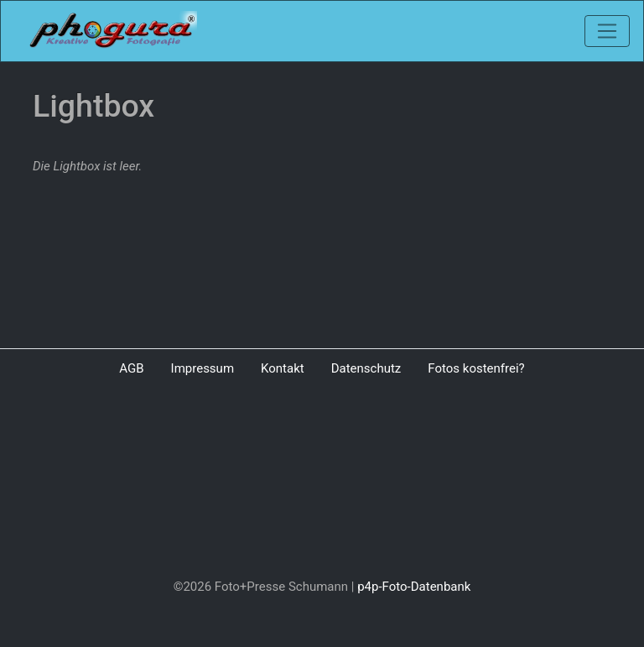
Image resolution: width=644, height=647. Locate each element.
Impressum (203, 368)
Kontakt (283, 368)
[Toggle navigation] (607, 31)
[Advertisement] (322, 481)
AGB (131, 368)
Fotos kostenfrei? (476, 368)
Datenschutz (366, 368)
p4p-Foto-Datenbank (414, 587)
